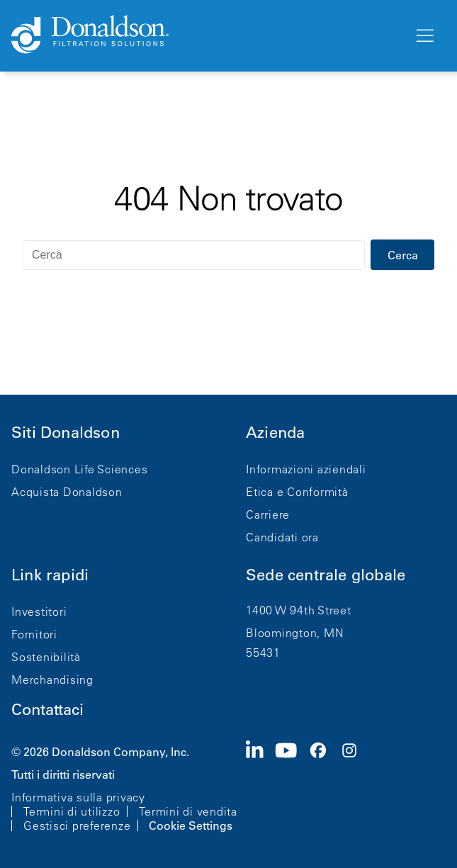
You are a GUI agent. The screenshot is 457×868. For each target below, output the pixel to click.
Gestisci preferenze (77, 825)
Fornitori (34, 634)
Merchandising (52, 680)
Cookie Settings (191, 825)
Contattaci (47, 710)
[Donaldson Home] (207, 35)
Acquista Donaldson (67, 492)
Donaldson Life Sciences (79, 469)
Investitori (39, 611)
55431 (263, 653)
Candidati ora (282, 537)
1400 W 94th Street (299, 610)
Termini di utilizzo (72, 811)
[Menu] (424, 36)
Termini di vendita (188, 811)
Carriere (268, 514)
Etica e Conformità (297, 492)
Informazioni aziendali (306, 469)
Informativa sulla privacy (78, 797)
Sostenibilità (46, 657)
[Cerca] (194, 255)
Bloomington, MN (295, 633)
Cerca (403, 255)
